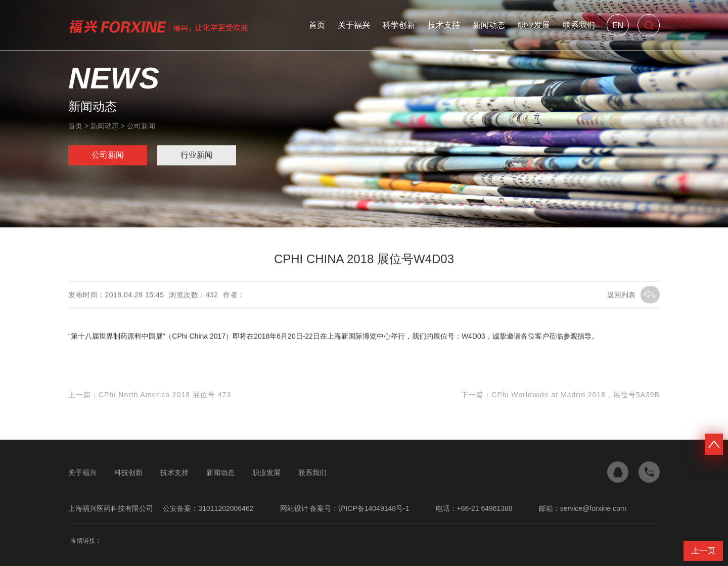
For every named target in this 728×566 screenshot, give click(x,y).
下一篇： (560, 395)
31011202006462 (226, 508)
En (618, 26)
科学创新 (399, 25)
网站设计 (294, 508)
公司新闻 (141, 126)
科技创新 (128, 473)
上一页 (703, 551)
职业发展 (534, 25)
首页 (317, 25)
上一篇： (150, 395)
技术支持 (444, 25)
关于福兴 (354, 25)
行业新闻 (197, 155)
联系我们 (579, 25)
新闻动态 (489, 25)
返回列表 (633, 295)
